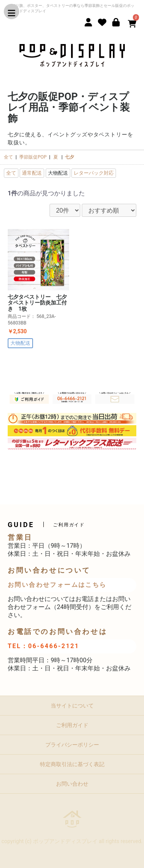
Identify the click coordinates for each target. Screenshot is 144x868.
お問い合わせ (72, 784)
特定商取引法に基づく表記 (72, 764)
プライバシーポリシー (72, 745)
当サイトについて (72, 706)
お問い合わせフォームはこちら (57, 585)
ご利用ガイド (72, 725)
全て (8, 157)
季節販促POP (33, 157)
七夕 (70, 157)
